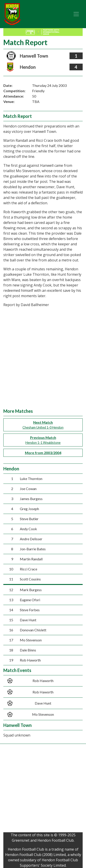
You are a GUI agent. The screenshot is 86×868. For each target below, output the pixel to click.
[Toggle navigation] (76, 14)
